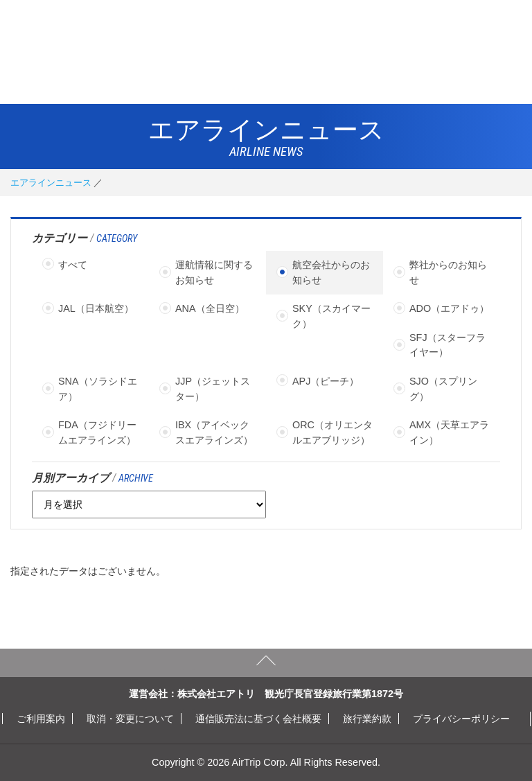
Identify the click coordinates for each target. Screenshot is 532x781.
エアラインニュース (51, 183)
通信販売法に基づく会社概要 (258, 719)
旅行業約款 (367, 719)
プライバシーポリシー (461, 719)
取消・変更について (130, 719)
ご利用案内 (41, 719)
